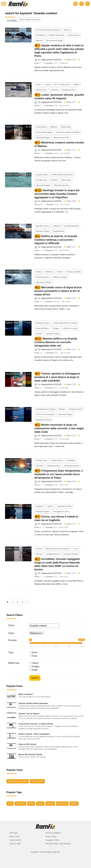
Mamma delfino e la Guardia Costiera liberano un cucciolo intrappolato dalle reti (56, 342)
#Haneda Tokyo (42, 460)
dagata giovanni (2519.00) (51, 60)
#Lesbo (39, 84)
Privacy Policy (51, 836)
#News (40, 803)
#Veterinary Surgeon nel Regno (68, 132)
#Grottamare (41, 35)
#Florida (54, 180)
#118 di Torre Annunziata (45, 414)
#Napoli (62, 409)
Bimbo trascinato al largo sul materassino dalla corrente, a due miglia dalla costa (59, 428)
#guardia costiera (42, 226)
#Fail (10, 803)
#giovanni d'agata (42, 231)
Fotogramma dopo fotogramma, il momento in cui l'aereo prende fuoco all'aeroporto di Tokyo (59, 474)
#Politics (50, 803)
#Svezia (60, 272)
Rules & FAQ (14, 836)
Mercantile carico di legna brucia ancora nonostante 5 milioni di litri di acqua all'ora (58, 291)
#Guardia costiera (43, 323)
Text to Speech (37, 781)
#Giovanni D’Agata (43, 185)
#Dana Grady (66, 180)
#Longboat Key (42, 180)
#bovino (39, 549)
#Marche (39, 40)
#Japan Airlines (57, 460)
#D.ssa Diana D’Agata (54, 40)
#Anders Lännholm (74, 272)
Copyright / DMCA (53, 840)
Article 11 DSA (15, 844)
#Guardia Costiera (75, 409)
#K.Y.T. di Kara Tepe (62, 84)
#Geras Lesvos (41, 90)
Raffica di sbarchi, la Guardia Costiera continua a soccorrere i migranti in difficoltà (56, 240)
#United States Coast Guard (62, 175)
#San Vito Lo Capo (70, 328)
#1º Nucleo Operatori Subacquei (48, 30)
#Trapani (39, 334)
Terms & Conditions (53, 833)
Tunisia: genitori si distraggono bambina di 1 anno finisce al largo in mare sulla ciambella (57, 377)
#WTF (31, 803)
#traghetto (40, 506)
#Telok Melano (41, 127)
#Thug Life (20, 803)
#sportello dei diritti (71, 226)
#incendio (40, 466)
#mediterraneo (58, 231)
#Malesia (54, 127)
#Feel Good (62, 803)
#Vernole (39, 554)
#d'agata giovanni (69, 90)
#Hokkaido (71, 460)
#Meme (74, 803)
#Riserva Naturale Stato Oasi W (58, 549)
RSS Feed (13, 833)
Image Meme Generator (18, 781)
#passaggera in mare (61, 512)
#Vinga (38, 272)
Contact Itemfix (15, 840)
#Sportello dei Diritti (61, 138)
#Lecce (76, 549)
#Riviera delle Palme (57, 35)
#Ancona (67, 30)
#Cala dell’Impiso (42, 328)
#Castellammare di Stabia (45, 409)
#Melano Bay (66, 127)
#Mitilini (76, 84)
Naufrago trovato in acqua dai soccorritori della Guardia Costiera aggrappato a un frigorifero (57, 194)
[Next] (27, 602)
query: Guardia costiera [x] (30, 19)
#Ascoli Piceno (74, 35)
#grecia (48, 84)
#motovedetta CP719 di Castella (65, 323)
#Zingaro (56, 328)
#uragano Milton (42, 175)
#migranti (55, 90)
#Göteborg (49, 272)
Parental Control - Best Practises (58, 844)
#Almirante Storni (42, 277)
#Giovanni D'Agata (43, 138)
